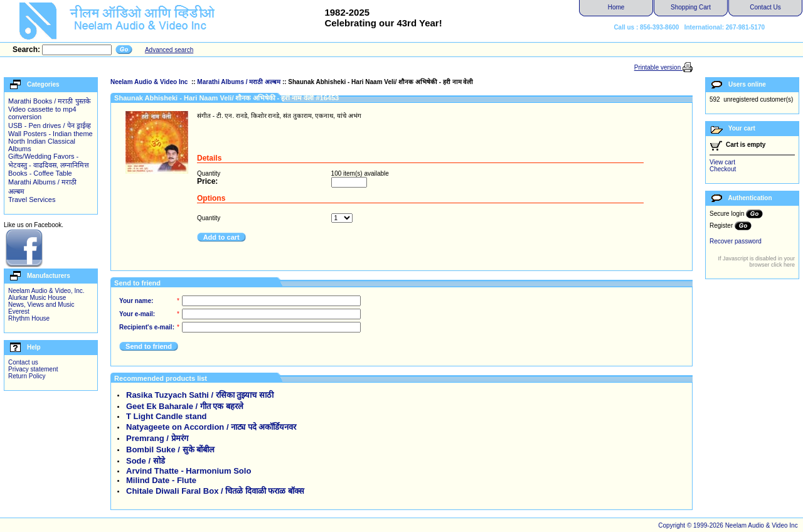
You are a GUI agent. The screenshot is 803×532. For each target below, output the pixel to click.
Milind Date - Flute (161, 480)
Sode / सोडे (146, 461)
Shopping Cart (691, 7)
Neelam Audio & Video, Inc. (46, 291)
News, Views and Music (41, 305)
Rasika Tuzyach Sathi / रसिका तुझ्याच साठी (200, 395)
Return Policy (27, 376)
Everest (19, 311)
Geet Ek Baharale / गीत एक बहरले (185, 406)
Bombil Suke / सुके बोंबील (170, 450)
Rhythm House (29, 318)
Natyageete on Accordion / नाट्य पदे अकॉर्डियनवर (211, 427)
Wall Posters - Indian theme (51, 134)
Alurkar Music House (37, 298)
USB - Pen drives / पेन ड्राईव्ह (50, 125)
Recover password (736, 241)
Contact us (23, 362)
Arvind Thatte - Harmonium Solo (189, 471)
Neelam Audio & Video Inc (150, 82)
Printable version (658, 67)
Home (616, 7)
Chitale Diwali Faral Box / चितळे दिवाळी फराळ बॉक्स (215, 491)
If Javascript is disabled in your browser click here (756, 262)
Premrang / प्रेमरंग (157, 438)
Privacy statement (33, 369)
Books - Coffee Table (40, 173)
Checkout (723, 169)
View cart (722, 162)
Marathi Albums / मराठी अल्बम (239, 82)
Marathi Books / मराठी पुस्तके (49, 101)
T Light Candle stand (167, 416)
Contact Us (765, 7)
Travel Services (32, 199)
